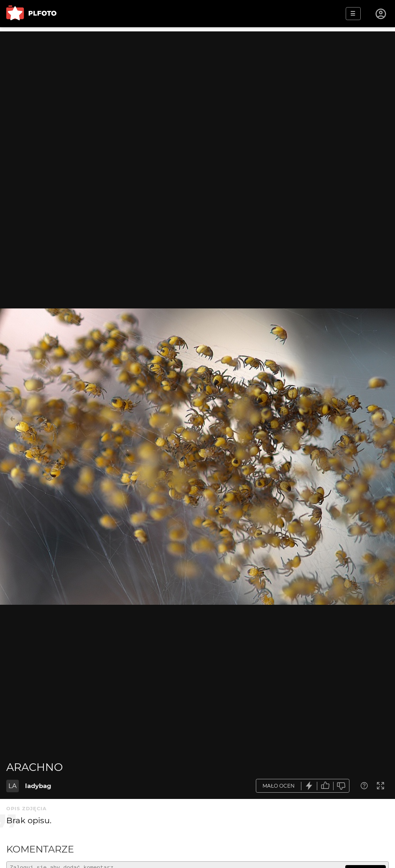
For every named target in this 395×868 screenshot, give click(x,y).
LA (13, 786)
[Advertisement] (197, 90)
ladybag (38, 786)
